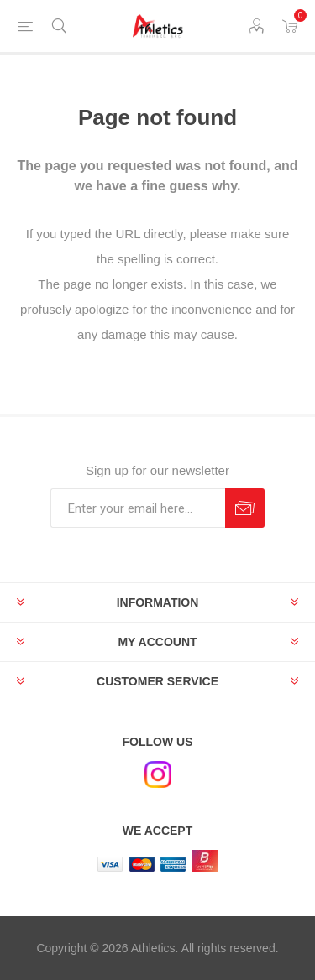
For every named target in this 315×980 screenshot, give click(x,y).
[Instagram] (158, 774)
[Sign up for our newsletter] (138, 508)
